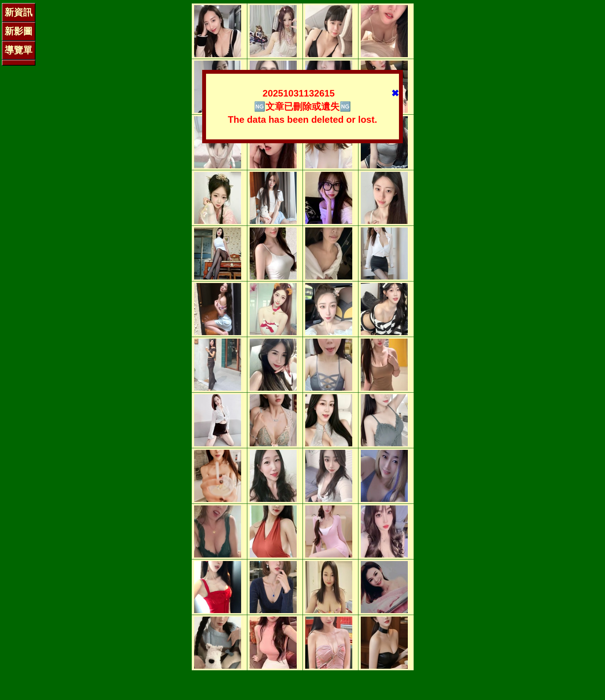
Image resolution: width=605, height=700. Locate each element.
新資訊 (19, 12)
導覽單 (19, 50)
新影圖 (19, 31)
